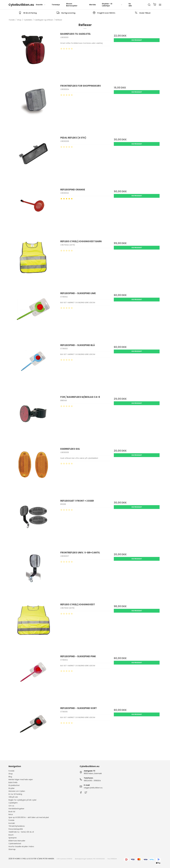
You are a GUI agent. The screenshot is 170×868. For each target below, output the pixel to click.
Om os (11, 806)
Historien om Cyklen (17, 791)
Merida (92, 5)
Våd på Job (13, 797)
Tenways (56, 5)
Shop (11, 774)
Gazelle (41, 5)
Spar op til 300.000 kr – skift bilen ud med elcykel (29, 817)
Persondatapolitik (16, 829)
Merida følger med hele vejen (21, 780)
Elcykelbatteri (14, 785)
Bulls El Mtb (13, 782)
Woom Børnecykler (72, 5)
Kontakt (12, 823)
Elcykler (12, 788)
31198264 (97, 781)
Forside (11, 771)
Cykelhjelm (13, 803)
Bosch (11, 835)
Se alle (130, 5)
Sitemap (12, 849)
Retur (11, 814)
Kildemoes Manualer (17, 841)
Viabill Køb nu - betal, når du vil (21, 832)
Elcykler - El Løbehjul (112, 5)
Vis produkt (137, 40)
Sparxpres (13, 838)
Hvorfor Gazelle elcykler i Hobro (21, 847)
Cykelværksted (15, 844)
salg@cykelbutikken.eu (93, 788)
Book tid (12, 812)
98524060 (88, 781)
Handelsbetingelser (16, 809)
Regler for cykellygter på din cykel (22, 800)
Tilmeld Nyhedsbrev (17, 826)
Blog (10, 777)
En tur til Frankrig (15, 794)
